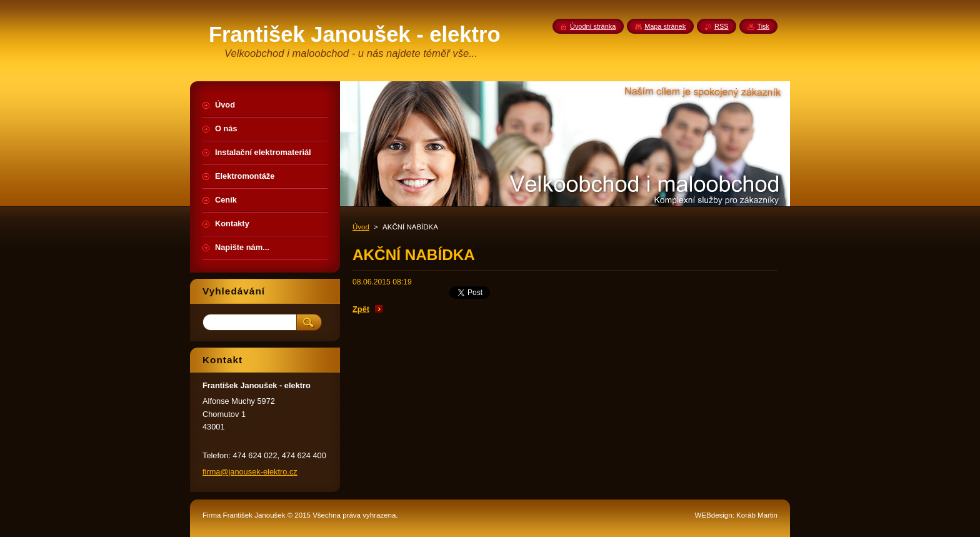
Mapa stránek (665, 26)
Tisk (763, 26)
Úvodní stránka (593, 26)
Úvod (361, 227)
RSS (721, 26)
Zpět (361, 309)
